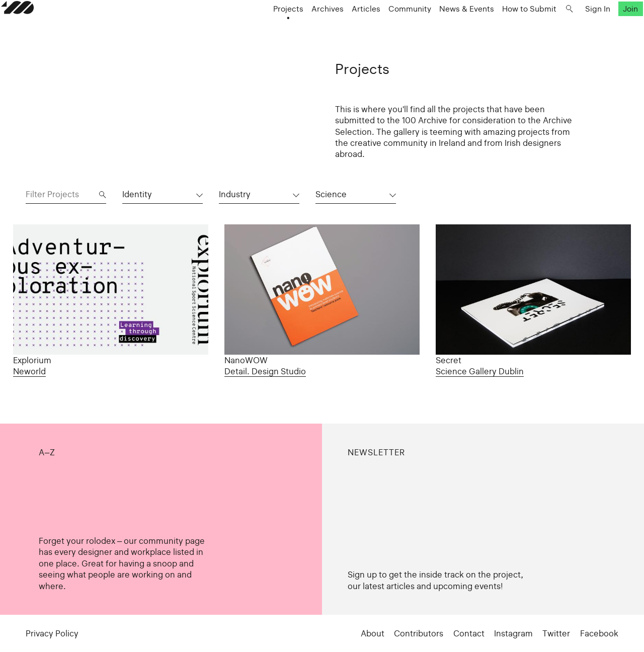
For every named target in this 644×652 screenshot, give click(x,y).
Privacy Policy (52, 633)
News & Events (442, 28)
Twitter (556, 633)
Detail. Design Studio (265, 371)
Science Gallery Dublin (480, 371)
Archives (303, 28)
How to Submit (505, 28)
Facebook (599, 633)
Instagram (513, 633)
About (373, 633)
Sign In (573, 28)
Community (385, 28)
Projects (264, 28)
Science (331, 194)
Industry (235, 194)
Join (606, 28)
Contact (469, 633)
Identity (137, 194)
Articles (341, 28)
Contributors (419, 633)
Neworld (29, 371)
